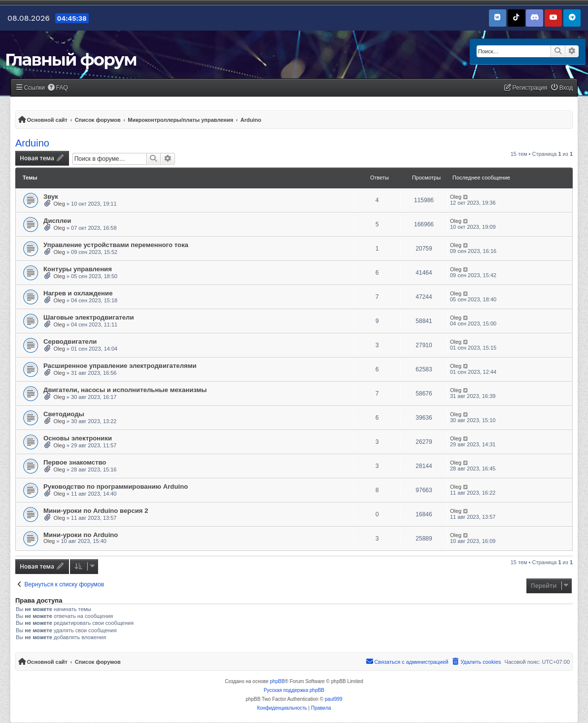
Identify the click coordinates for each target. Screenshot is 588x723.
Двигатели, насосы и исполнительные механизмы (125, 390)
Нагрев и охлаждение (78, 293)
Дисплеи (57, 221)
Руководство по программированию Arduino (116, 487)
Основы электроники (78, 438)
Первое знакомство (75, 462)
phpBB (277, 681)
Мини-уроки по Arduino (81, 535)
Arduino (32, 143)
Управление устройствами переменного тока (116, 245)
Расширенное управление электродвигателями (120, 366)
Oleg (59, 204)
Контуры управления (78, 269)
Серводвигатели (70, 342)
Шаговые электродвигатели (89, 317)
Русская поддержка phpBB (294, 690)
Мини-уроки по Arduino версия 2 (96, 511)
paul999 (334, 699)
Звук (51, 197)
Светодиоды (64, 414)
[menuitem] (58, 88)
